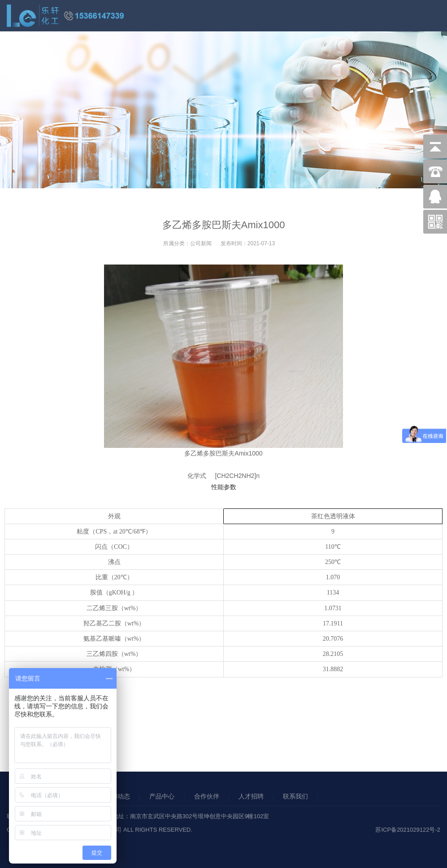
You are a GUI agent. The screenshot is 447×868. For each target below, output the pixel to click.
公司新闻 (201, 243)
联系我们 (295, 796)
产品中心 (162, 796)
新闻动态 (117, 796)
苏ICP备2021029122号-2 (408, 830)
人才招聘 (251, 796)
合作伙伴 (207, 796)
